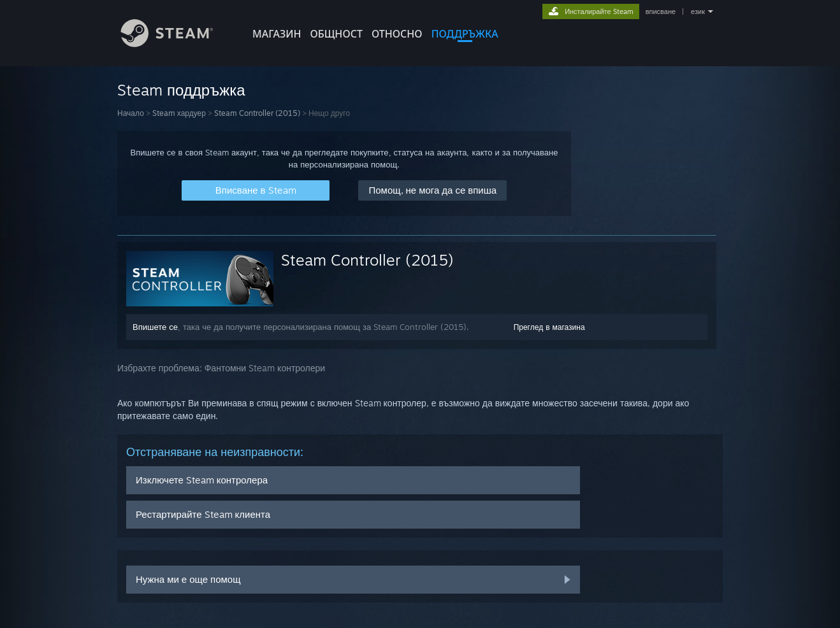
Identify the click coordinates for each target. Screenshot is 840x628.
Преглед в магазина (549, 327)
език (698, 11)
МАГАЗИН (277, 34)
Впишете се (155, 327)
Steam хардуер (179, 113)
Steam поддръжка (181, 90)
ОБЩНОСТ (336, 34)
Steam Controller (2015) (257, 113)
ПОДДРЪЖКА (465, 34)
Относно (397, 34)
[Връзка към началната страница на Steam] (177, 44)
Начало (131, 113)
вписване (661, 11)
